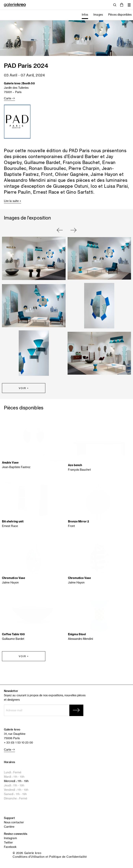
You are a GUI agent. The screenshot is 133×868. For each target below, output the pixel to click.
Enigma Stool (77, 634)
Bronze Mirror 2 (79, 521)
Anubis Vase (10, 462)
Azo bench (75, 465)
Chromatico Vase (13, 578)
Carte (9, 98)
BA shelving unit (13, 521)
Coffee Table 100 (13, 634)
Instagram (10, 838)
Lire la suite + (13, 201)
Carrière (9, 827)
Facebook (10, 847)
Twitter (8, 842)
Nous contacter (14, 822)
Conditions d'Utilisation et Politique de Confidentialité (50, 857)
